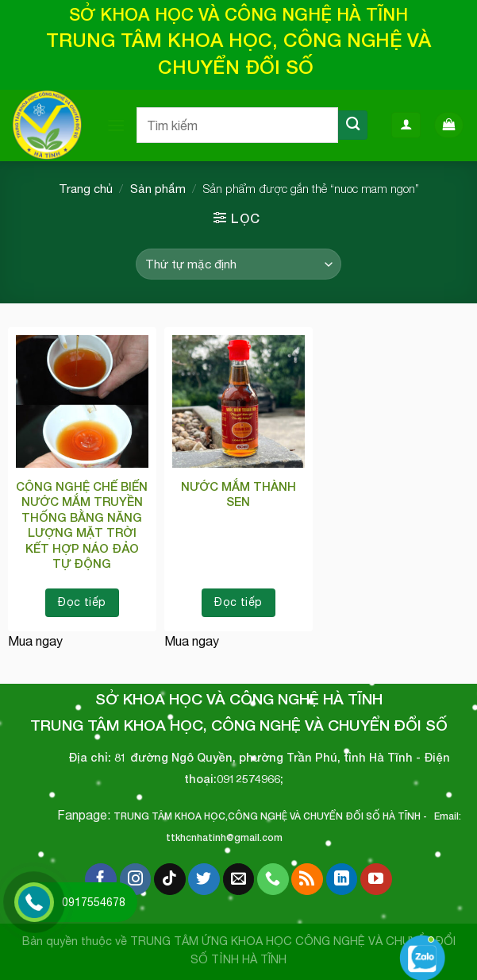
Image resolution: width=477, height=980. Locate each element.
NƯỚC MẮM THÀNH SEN (238, 494)
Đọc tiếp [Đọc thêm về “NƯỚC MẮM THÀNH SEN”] (238, 602)
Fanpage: (85, 815)
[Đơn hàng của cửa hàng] (238, 264)
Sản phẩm (158, 189)
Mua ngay (35, 641)
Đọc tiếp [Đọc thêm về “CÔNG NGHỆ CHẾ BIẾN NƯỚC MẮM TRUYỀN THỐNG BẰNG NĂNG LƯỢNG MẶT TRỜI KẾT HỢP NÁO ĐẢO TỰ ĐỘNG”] (82, 602)
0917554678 (94, 902)
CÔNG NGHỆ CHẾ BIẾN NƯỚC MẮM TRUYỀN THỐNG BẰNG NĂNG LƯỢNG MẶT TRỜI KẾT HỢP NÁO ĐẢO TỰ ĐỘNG (82, 525)
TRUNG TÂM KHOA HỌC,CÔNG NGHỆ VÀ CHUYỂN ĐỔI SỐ (247, 816)
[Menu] (116, 125)
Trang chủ (86, 189)
